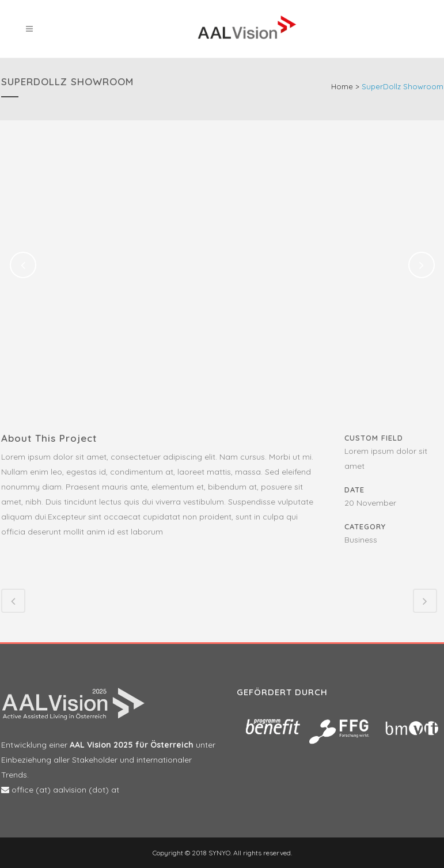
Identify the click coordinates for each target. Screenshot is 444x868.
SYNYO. (219, 853)
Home (342, 86)
